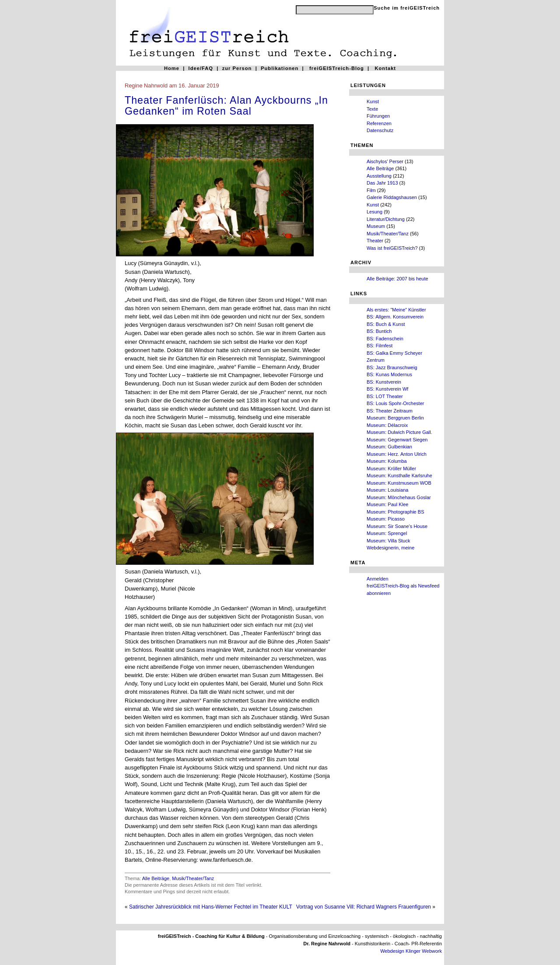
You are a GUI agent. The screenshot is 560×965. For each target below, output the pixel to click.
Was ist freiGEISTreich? (392, 248)
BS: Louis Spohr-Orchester (395, 403)
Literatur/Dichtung (386, 219)
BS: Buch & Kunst (386, 324)
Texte (372, 109)
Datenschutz (380, 130)
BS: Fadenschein (385, 339)
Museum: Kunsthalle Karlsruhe (399, 476)
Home (172, 68)
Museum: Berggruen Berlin (395, 418)
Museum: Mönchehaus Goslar (399, 497)
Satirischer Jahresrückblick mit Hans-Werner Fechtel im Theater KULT (211, 907)
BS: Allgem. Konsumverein (395, 317)
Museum (376, 226)
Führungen (378, 116)
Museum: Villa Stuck (388, 541)
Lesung (374, 212)
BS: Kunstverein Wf (387, 389)
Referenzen (379, 123)
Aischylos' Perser (385, 161)
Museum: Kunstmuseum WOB (399, 483)
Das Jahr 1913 (382, 183)
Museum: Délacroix (387, 425)
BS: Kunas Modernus (389, 374)
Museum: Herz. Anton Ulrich (397, 454)
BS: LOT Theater (385, 396)
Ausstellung (379, 176)
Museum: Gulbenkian (389, 447)
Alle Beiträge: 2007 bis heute (397, 279)
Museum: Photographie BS (395, 512)
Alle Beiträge (380, 168)
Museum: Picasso (386, 519)
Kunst (373, 101)
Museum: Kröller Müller (391, 469)
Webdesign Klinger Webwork (411, 951)
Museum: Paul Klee (387, 504)
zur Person (237, 68)
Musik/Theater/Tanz (388, 234)
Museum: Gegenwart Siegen (397, 440)
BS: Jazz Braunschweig (392, 367)
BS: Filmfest (380, 346)
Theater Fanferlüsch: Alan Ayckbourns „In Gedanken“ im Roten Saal (226, 106)
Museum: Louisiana (387, 490)
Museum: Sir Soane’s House (397, 526)
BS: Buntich (379, 331)
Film (371, 190)
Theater (375, 241)
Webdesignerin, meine (390, 548)
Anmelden (378, 579)
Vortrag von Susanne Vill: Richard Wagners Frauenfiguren (364, 907)
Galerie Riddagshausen (392, 197)
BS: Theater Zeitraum (390, 411)
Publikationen (280, 68)
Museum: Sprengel (387, 533)
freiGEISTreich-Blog (337, 68)
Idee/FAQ (201, 68)
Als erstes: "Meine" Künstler (396, 310)
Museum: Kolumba (387, 461)
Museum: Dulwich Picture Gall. (399, 432)
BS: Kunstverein (384, 382)
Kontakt (385, 68)
